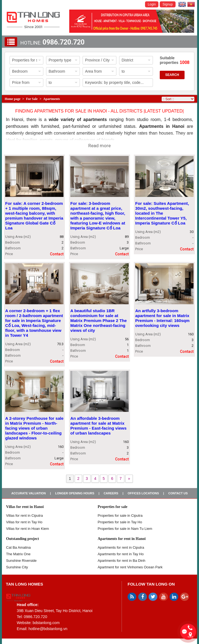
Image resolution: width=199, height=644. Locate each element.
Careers (111, 493)
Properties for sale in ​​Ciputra (120, 516)
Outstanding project (22, 539)
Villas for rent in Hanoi (25, 507)
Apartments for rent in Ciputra (121, 547)
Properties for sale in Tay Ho (120, 522)
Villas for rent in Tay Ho (24, 522)
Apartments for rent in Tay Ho (121, 554)
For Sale (32, 99)
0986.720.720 (64, 42)
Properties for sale (112, 507)
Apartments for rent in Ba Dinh (121, 561)
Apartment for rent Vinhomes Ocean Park (130, 567)
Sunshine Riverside (21, 561)
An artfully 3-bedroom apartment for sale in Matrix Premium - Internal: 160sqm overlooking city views (162, 318)
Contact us (178, 493)
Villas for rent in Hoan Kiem (27, 529)
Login (152, 4)
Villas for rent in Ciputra (24, 516)
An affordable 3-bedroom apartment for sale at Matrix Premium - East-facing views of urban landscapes (98, 426)
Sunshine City (17, 567)
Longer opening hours (75, 493)
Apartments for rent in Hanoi (122, 539)
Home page (13, 99)
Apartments (52, 99)
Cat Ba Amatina (18, 547)
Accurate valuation (28, 493)
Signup (168, 4)
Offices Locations (143, 493)
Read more (99, 146)
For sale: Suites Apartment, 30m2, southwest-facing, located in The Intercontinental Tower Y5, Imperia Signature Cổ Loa (162, 213)
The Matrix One (18, 554)
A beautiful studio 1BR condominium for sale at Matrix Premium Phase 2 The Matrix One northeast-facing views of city (99, 321)
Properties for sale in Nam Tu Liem (125, 529)
